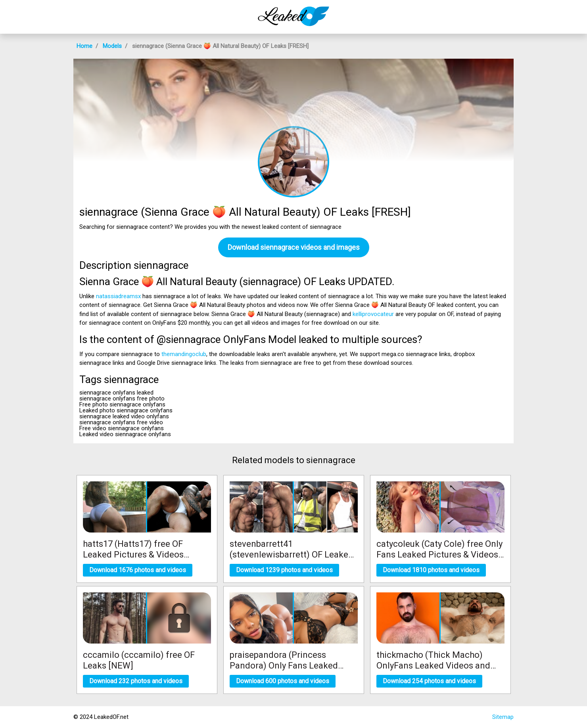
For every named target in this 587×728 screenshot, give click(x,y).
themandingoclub (184, 354)
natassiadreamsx (118, 296)
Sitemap (503, 717)
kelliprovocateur (373, 314)
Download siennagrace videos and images (294, 247)
